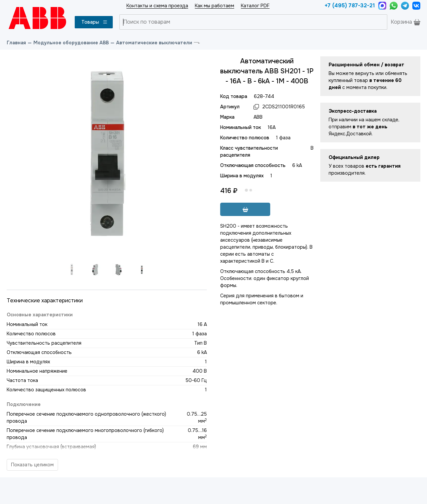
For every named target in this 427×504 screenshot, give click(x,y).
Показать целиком (32, 465)
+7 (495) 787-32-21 (350, 5)
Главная (16, 43)
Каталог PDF (255, 6)
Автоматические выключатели (154, 43)
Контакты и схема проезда (157, 6)
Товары (95, 22)
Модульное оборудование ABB (71, 43)
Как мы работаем (215, 6)
